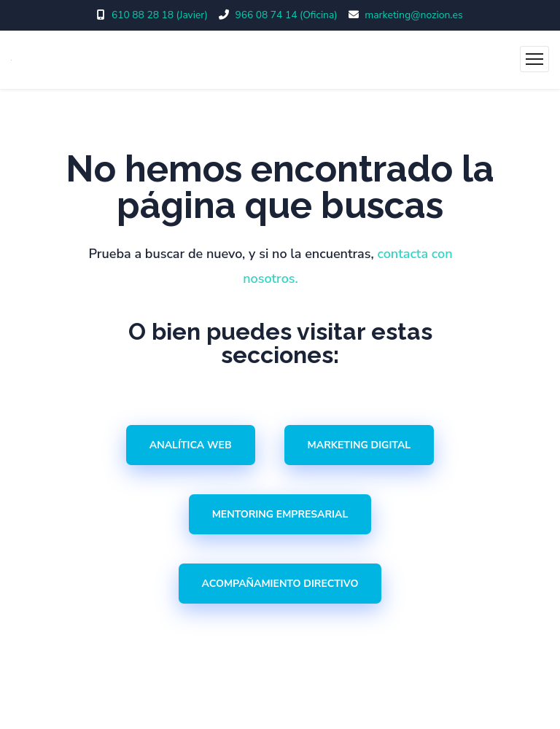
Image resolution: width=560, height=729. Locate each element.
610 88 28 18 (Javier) (159, 15)
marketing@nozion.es (415, 15)
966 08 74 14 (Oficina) (287, 15)
